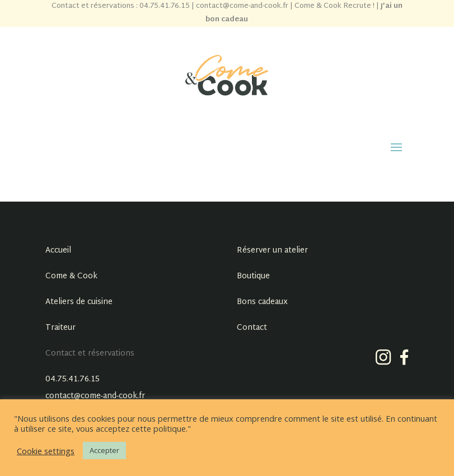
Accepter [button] (104, 450)
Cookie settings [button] (46, 451)
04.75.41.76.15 (72, 379)
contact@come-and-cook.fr (95, 396)
